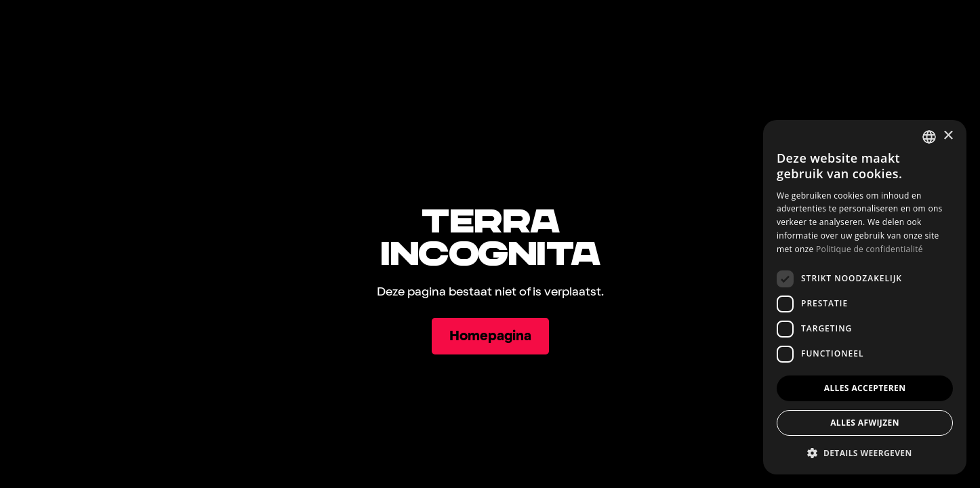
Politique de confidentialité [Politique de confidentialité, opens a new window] (870, 249)
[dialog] (865, 297)
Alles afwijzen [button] (865, 423)
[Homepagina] (490, 336)
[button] (865, 453)
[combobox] (929, 137)
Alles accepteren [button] (865, 388)
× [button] (948, 136)
